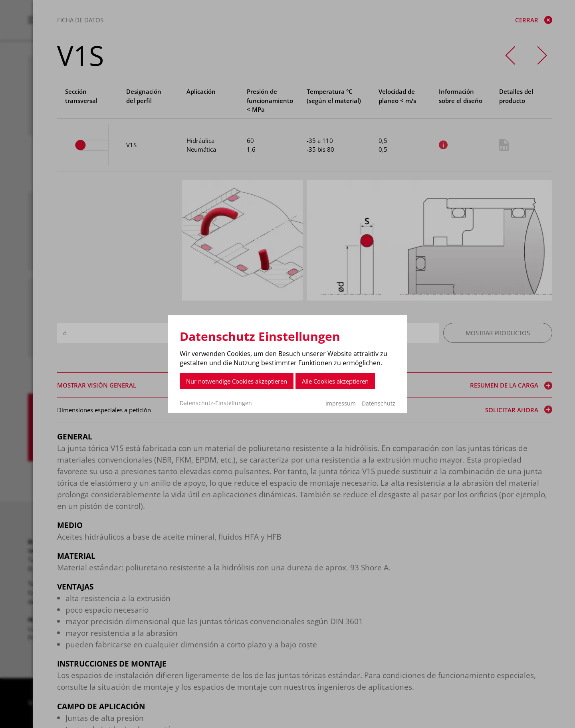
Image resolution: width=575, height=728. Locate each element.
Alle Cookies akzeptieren (335, 381)
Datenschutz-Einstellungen (216, 403)
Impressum (341, 403)
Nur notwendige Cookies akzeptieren (237, 381)
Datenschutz (379, 403)
